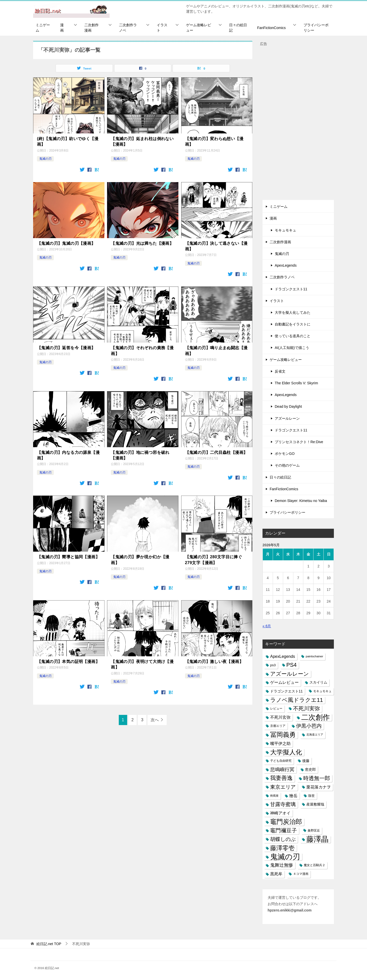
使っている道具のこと (293, 336)
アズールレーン (287, 418)
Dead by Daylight (288, 406)
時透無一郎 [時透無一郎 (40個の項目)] (317, 778)
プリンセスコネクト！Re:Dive (299, 442)
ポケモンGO (285, 454)
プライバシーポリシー (316, 28)
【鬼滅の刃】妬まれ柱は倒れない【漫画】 (142, 141)
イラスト (162, 28)
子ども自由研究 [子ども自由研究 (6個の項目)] (281, 761)
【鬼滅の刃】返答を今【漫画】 (66, 348)
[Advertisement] (298, 124)
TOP (49, 944)
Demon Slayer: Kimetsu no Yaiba (301, 501)
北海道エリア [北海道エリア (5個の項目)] (315, 734)
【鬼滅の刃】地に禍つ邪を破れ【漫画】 (140, 455)
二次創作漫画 (91, 28)
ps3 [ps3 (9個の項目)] (273, 665)
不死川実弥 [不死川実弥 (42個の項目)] (306, 709)
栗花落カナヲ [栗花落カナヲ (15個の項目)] (319, 787)
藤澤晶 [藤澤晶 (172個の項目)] (317, 839)
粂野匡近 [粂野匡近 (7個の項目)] (314, 831)
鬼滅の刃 (45, 159)
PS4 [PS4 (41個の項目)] (292, 665)
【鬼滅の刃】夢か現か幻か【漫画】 (140, 560)
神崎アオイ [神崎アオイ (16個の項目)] (280, 813)
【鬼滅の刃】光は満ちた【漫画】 (142, 243)
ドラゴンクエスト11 (291, 289)
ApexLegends (286, 265)
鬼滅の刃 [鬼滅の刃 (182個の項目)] (285, 857)
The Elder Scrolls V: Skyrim (296, 383)
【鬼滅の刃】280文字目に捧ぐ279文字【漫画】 (214, 560)
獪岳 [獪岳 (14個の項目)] (293, 796)
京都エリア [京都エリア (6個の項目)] (278, 726)
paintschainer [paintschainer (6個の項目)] (314, 656)
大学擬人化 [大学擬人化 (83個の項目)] (286, 752)
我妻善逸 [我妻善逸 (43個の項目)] (281, 778)
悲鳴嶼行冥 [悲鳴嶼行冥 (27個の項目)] (282, 770)
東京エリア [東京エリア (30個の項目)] (283, 787)
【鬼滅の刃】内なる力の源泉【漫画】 (68, 455)
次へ (155, 720)
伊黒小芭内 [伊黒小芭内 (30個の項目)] (309, 726)
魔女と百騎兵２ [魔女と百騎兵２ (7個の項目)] (314, 865)
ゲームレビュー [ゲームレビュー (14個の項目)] (284, 682)
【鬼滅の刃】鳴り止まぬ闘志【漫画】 (216, 351)
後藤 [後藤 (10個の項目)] (306, 761)
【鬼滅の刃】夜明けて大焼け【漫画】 (142, 664)
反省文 (280, 371)
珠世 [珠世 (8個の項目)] (311, 796)
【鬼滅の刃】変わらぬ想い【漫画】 (214, 141)
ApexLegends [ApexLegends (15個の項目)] (283, 656)
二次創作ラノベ (128, 28)
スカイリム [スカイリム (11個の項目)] (318, 682)
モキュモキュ (285, 230)
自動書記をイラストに (293, 324)
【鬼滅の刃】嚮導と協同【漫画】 (68, 557)
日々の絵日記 (238, 28)
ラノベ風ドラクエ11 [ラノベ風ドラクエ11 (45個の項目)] (297, 700)
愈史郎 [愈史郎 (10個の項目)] (310, 769)
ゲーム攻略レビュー (199, 28)
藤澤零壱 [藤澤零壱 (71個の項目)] (282, 848)
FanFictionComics (271, 28)
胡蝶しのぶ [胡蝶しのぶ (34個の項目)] (283, 839)
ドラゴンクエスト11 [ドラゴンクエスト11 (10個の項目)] (286, 691)
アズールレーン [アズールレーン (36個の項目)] (290, 674)
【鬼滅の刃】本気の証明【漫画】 (68, 662)
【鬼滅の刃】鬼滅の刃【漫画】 (66, 243)
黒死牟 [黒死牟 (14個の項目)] (276, 874)
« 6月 (267, 626)
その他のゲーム (287, 465)
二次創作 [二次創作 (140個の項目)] (316, 717)
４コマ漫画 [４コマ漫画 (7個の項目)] (301, 874)
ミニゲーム (43, 28)
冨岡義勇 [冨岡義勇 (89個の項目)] (283, 734)
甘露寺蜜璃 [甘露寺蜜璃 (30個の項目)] (283, 804)
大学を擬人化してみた (293, 312)
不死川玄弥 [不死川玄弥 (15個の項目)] (280, 717)
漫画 (62, 28)
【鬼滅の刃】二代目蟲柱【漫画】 (216, 452)
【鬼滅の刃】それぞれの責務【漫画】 (142, 351)
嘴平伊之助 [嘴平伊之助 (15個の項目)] (280, 744)
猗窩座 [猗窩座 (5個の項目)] (274, 796)
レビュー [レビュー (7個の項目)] (276, 709)
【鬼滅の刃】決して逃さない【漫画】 (216, 246)
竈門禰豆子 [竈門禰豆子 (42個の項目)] (284, 831)
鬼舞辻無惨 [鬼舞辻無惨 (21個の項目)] (282, 865)
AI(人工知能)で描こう (292, 348)
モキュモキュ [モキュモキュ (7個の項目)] (322, 691)
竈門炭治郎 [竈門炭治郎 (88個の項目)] (286, 822)
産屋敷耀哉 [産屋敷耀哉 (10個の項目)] (315, 804)
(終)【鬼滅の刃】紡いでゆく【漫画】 (68, 141)
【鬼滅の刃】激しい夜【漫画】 (214, 662)
